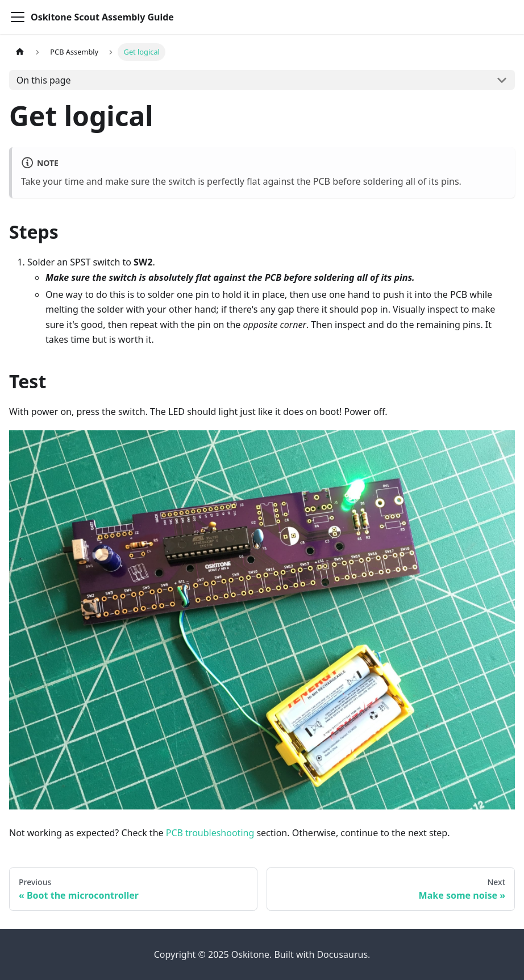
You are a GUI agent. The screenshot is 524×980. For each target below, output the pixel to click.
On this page (44, 80)
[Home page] (20, 52)
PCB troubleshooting (210, 833)
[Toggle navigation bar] (18, 17)
